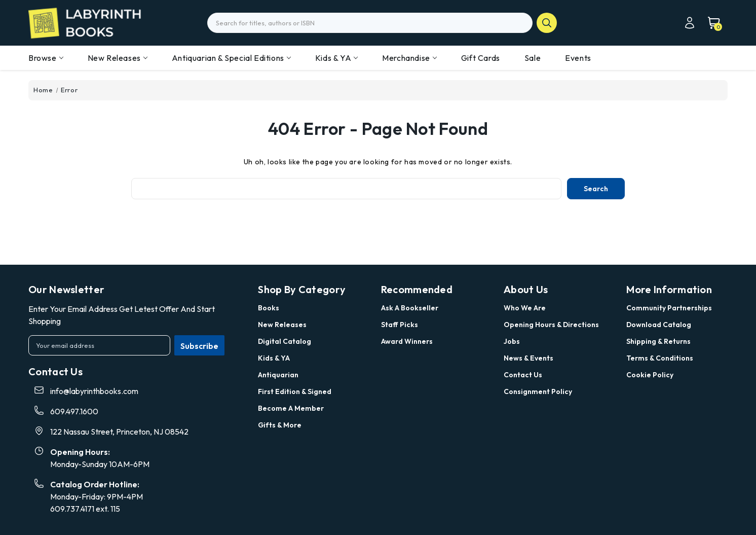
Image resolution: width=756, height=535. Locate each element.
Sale (533, 58)
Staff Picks (400, 325)
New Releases (118, 58)
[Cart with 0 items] (709, 23)
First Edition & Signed (295, 391)
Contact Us (523, 375)
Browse (46, 58)
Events (578, 58)
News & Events (528, 358)
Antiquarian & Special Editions (231, 58)
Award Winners (407, 341)
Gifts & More (280, 425)
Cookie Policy (650, 375)
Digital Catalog (285, 341)
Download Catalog (659, 325)
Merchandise (409, 58)
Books (269, 308)
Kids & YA (336, 58)
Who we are (525, 308)
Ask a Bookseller (410, 308)
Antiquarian (278, 375)
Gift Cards (481, 58)
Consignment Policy (538, 391)
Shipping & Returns (658, 341)
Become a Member (291, 408)
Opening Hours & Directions (551, 325)
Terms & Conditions (660, 358)
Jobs (512, 341)
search (547, 23)
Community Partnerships (669, 308)
